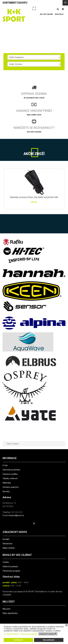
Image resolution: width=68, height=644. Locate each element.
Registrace (59, 14)
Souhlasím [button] (18, 640)
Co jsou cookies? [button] (11, 634)
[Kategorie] (34, 57)
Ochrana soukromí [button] (29, 634)
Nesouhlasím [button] (49, 640)
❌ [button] (66, 625)
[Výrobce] (34, 64)
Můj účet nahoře (46, 14)
